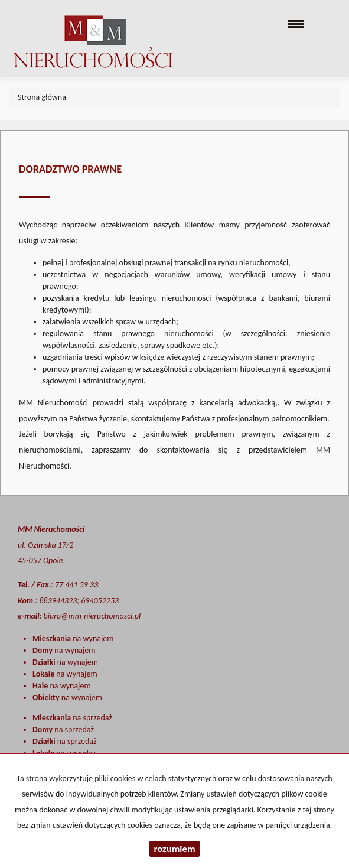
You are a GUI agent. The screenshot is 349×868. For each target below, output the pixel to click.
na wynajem (73, 638)
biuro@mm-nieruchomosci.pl (92, 616)
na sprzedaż (72, 718)
